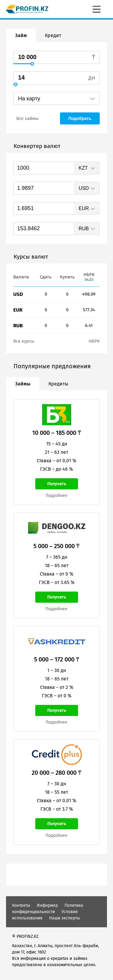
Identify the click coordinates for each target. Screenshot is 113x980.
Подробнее (56, 496)
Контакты (21, 905)
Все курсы (24, 341)
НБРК (94, 341)
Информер (47, 905)
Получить (57, 484)
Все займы (27, 118)
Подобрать (80, 118)
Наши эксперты (64, 918)
